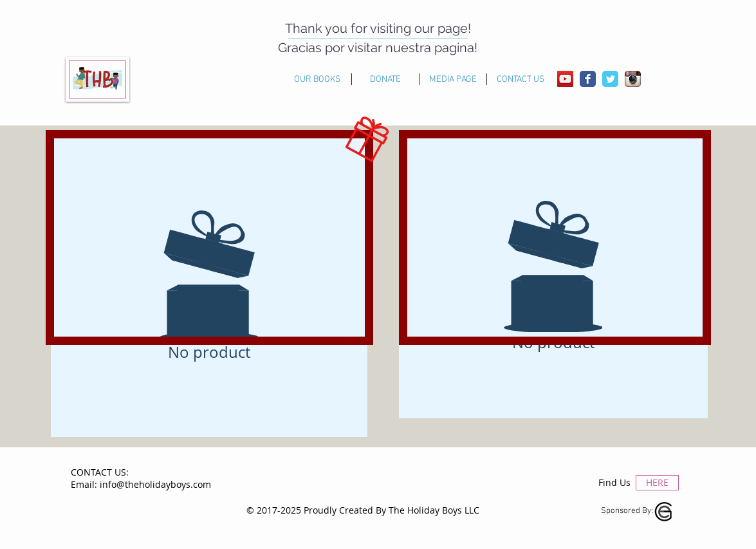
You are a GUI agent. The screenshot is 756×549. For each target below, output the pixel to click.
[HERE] (657, 483)
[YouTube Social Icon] (565, 79)
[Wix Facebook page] (588, 79)
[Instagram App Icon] (633, 79)
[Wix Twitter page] (610, 79)
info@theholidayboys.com (155, 484)
